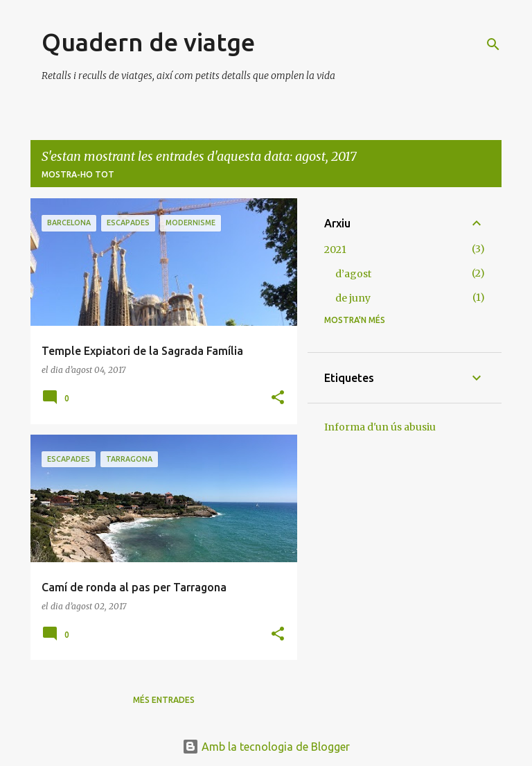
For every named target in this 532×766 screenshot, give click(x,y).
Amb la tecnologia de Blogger (266, 747)
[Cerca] (493, 44)
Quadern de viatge (148, 42)
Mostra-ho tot (78, 174)
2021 (335, 250)
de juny (353, 298)
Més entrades (164, 700)
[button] (278, 398)
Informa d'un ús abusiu (380, 427)
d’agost (353, 274)
